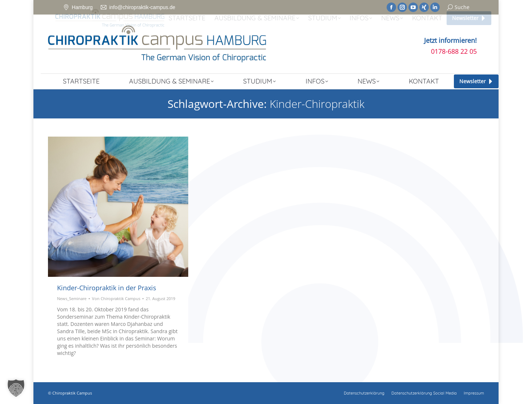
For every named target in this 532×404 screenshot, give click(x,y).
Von (116, 298)
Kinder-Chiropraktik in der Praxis (107, 288)
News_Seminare (72, 298)
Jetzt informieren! (450, 40)
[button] (16, 388)
